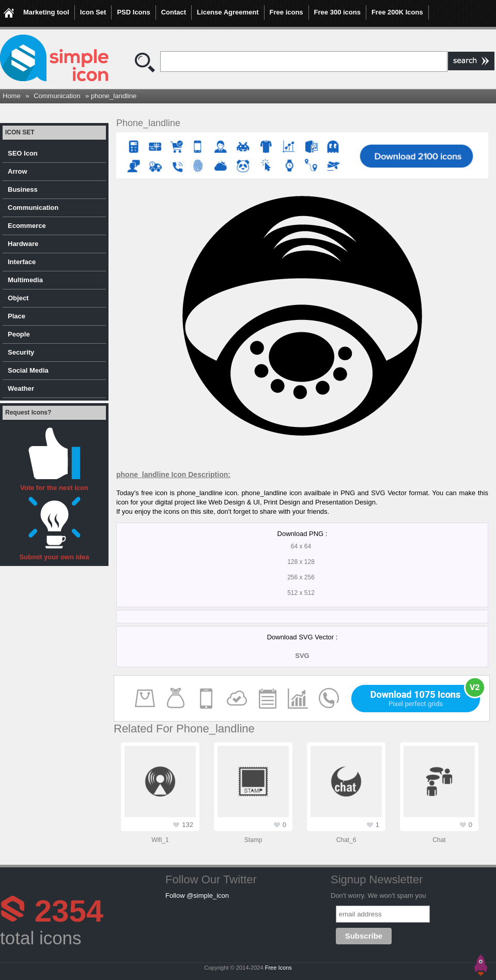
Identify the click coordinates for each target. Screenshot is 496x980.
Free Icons (278, 968)
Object (18, 298)
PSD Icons (133, 12)
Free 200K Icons (397, 12)
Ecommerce (27, 226)
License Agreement (228, 12)
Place (17, 316)
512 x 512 (301, 593)
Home (12, 96)
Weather (21, 388)
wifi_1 (160, 840)
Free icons (286, 12)
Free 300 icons (337, 12)
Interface (22, 262)
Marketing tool (46, 12)
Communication (57, 96)
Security (21, 352)
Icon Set (93, 12)
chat (439, 840)
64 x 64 (301, 546)
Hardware (23, 244)
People (19, 334)
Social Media (28, 370)
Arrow (18, 171)
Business (23, 189)
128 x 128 (301, 562)
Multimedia (25, 280)
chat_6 (346, 840)
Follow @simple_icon (197, 895)
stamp (253, 840)
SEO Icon (23, 153)
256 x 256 (301, 577)
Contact (174, 12)
